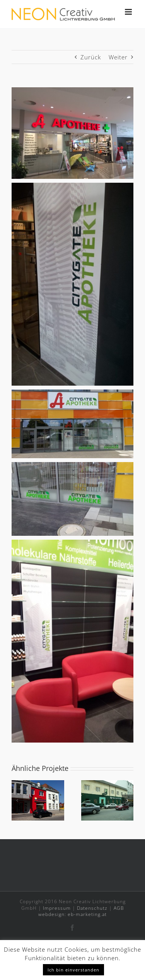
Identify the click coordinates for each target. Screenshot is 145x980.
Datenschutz (92, 908)
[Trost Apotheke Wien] (107, 784)
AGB (119, 908)
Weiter (118, 57)
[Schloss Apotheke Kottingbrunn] (38, 784)
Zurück (91, 57)
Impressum (57, 908)
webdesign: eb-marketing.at (72, 914)
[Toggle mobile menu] (129, 12)
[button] (17, 800)
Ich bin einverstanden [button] (73, 970)
